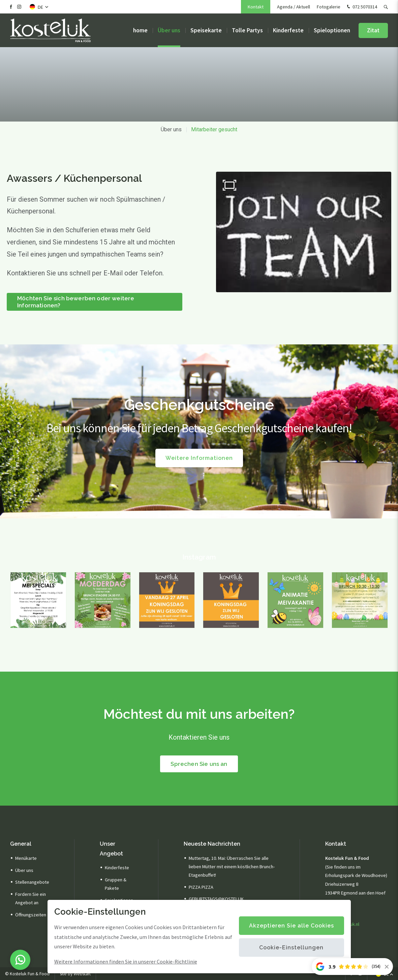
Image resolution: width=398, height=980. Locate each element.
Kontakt (256, 7)
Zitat (373, 30)
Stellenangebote (32, 882)
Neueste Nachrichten (212, 844)
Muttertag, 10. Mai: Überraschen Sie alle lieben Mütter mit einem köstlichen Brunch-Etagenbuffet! (232, 867)
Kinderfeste (288, 30)
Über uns (169, 30)
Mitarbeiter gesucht (214, 129)
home (140, 30)
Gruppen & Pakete (116, 884)
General (21, 844)
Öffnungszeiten (31, 915)
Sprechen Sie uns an (199, 764)
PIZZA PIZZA (201, 887)
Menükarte (26, 858)
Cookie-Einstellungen (291, 948)
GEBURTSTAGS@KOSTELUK (216, 899)
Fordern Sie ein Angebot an (30, 898)
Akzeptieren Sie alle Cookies (292, 926)
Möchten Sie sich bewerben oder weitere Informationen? (76, 302)
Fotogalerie (329, 7)
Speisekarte (206, 30)
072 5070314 (361, 7)
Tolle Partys (247, 30)
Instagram (199, 557)
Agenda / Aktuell (294, 7)
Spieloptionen (332, 30)
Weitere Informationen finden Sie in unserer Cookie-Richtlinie (126, 961)
